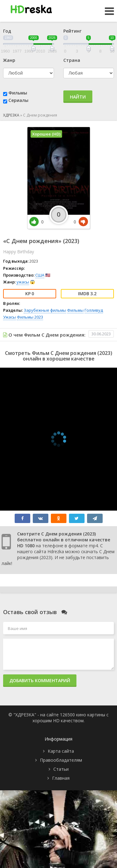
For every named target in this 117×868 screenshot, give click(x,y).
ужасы (23, 282)
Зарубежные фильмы (45, 310)
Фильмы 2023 (30, 317)
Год (7, 31)
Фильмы (18, 93)
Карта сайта (61, 751)
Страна (72, 60)
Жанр (9, 60)
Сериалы (18, 100)
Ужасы (10, 317)
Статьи (61, 769)
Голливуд (94, 310)
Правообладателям (61, 760)
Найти (78, 97)
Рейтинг (72, 31)
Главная (61, 778)
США (40, 275)
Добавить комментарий (40, 680)
